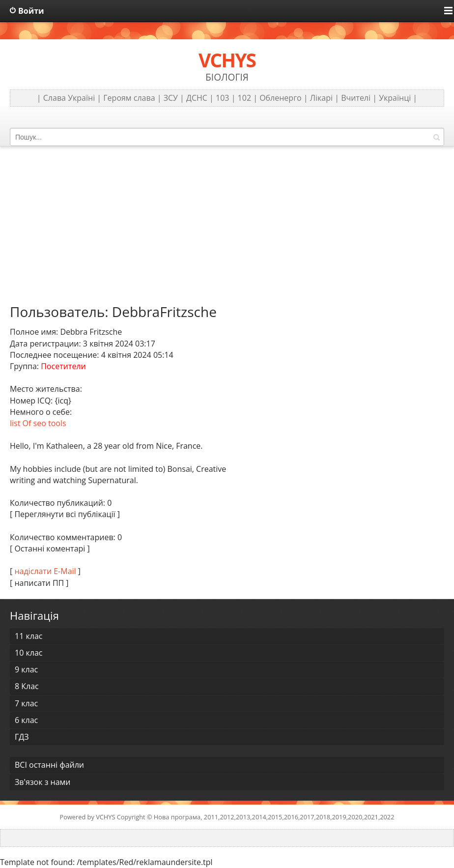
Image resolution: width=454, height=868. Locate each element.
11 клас (28, 636)
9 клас (26, 669)
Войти (31, 11)
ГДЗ (22, 737)
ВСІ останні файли (49, 765)
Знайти (436, 137)
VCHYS (105, 817)
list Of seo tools (38, 423)
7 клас (26, 703)
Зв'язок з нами (43, 782)
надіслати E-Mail (45, 571)
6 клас (26, 720)
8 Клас (27, 686)
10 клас (28, 653)
